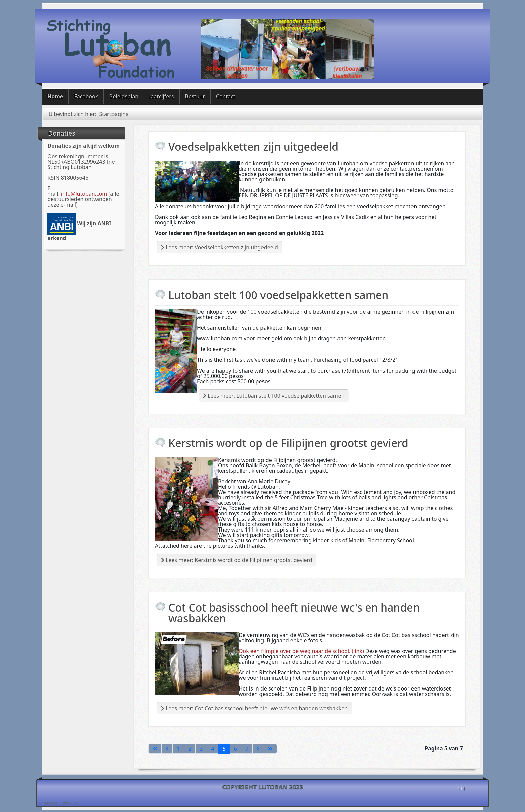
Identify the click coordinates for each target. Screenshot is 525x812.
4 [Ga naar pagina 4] (212, 749)
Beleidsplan (124, 96)
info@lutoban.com (84, 194)
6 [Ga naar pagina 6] (236, 749)
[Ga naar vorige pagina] (167, 749)
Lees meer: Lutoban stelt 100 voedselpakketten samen (274, 396)
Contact (226, 96)
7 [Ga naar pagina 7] (247, 749)
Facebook (86, 96)
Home (55, 96)
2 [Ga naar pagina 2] (190, 749)
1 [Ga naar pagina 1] (178, 749)
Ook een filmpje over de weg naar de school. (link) (301, 651)
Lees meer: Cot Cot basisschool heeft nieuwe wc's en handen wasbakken (254, 708)
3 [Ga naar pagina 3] (201, 749)
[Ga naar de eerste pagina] (155, 749)
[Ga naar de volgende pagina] (258, 749)
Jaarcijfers (162, 96)
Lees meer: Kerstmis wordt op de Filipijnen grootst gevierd (237, 560)
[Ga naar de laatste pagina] (270, 749)
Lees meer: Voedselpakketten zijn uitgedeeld (219, 247)
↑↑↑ (462, 788)
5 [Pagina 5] (224, 749)
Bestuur (195, 96)
